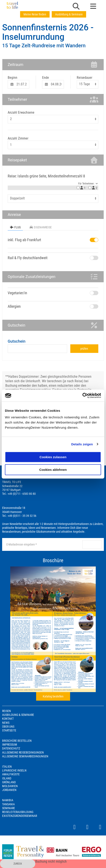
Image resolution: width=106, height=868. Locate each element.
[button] (76, 7)
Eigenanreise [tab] (40, 227)
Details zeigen (82, 444)
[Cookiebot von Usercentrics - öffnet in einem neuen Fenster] (82, 395)
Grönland (9, 782)
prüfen (84, 349)
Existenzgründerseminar (20, 816)
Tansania (8, 804)
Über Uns (8, 727)
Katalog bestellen (53, 696)
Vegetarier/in (17, 293)
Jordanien (9, 790)
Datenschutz (11, 748)
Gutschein (17, 341)
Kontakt (8, 719)
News (6, 723)
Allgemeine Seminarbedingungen (25, 756)
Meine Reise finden (35, 14)
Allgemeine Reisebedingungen (23, 752)
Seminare (9, 808)
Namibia (8, 800)
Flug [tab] (15, 227)
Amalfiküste (11, 774)
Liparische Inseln (14, 770)
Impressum (10, 745)
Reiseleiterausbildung (18, 812)
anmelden (92, 544)
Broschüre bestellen (17, 741)
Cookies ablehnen (53, 470)
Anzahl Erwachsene (21, 112)
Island (7, 778)
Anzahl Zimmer (18, 138)
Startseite (9, 730)
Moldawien (10, 786)
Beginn (13, 78)
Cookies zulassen (53, 457)
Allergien (14, 306)
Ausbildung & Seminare (69, 14)
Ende (46, 78)
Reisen (7, 711)
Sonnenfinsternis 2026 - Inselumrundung (48, 32)
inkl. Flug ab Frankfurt (24, 240)
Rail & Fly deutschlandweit (28, 258)
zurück (18, 864)
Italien (7, 767)
